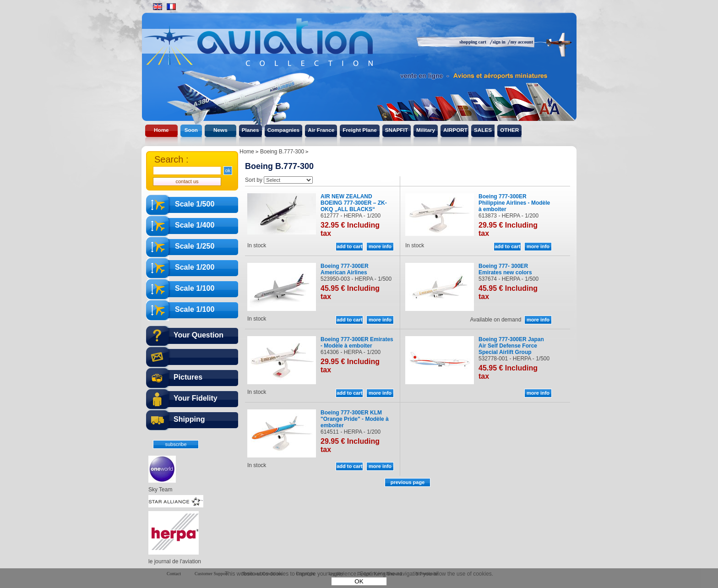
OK (359, 581)
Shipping (189, 419)
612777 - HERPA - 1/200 (351, 216)
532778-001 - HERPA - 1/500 (514, 359)
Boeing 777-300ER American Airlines (345, 269)
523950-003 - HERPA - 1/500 (356, 279)
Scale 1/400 (195, 225)
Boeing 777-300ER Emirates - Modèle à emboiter (357, 343)
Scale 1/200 (195, 267)
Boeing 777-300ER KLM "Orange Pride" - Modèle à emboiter (355, 419)
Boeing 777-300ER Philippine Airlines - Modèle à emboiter (514, 203)
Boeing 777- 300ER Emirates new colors (505, 269)
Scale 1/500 (195, 204)
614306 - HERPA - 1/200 (351, 352)
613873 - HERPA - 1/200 (509, 216)
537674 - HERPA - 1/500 (509, 279)
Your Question (199, 335)
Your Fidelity (196, 398)
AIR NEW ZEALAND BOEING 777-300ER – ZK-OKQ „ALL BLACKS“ (354, 203)
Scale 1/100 (195, 288)
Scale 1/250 (195, 246)
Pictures (188, 377)
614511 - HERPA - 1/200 (351, 432)
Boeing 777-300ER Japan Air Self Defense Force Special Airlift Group (511, 346)
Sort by (254, 180)
